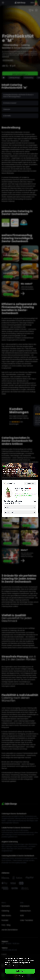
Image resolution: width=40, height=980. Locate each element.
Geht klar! (20, 971)
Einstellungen (20, 976)
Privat (7, 507)
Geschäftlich (10, 512)
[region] (20, 967)
